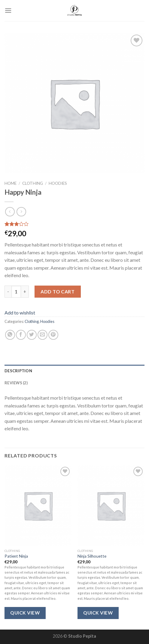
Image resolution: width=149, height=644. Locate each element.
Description (18, 371)
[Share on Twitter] (32, 335)
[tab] (74, 371)
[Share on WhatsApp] (10, 335)
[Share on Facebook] (21, 335)
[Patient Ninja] (38, 506)
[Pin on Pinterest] (53, 335)
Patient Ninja (16, 556)
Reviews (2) (16, 383)
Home (11, 183)
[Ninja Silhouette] (111, 506)
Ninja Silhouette (92, 556)
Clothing (33, 183)
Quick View (25, 613)
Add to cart (58, 291)
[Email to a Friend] (43, 335)
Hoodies (58, 183)
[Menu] (8, 10)
